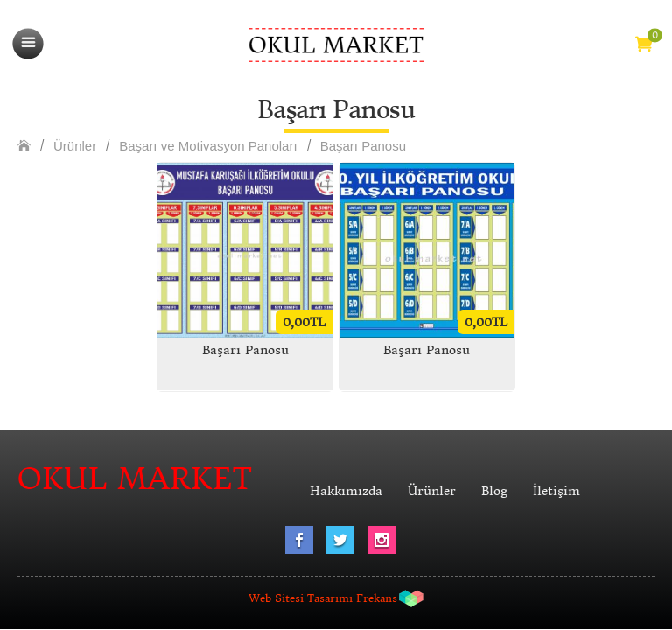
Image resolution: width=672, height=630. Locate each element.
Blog (494, 491)
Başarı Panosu (363, 146)
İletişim (556, 491)
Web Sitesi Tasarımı (301, 598)
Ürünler (75, 146)
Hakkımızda (346, 491)
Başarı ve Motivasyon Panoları (208, 146)
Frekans (377, 598)
